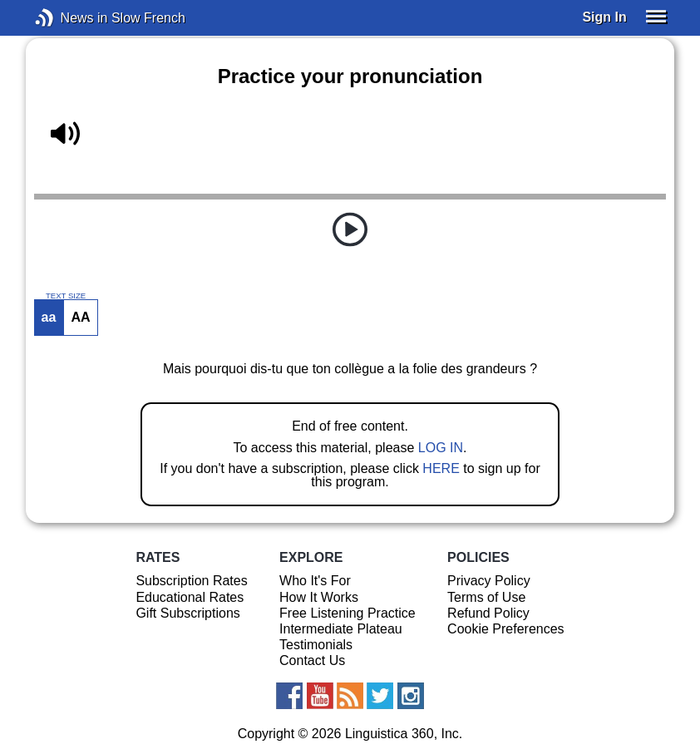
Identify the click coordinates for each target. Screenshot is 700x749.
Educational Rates (190, 597)
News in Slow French (69, 18)
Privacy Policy (489, 581)
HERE (441, 468)
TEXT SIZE (66, 296)
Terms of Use (486, 597)
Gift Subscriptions (187, 613)
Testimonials (316, 645)
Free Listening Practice (348, 613)
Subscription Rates (191, 581)
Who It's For (315, 581)
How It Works (319, 597)
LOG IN (441, 448)
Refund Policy (488, 613)
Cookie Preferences (506, 629)
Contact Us (312, 660)
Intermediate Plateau (341, 629)
